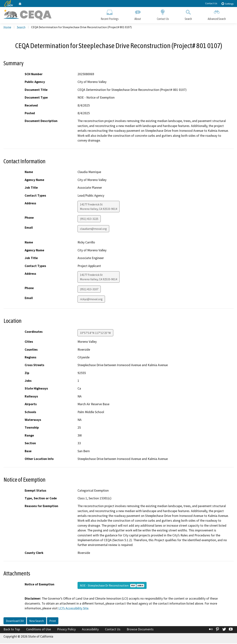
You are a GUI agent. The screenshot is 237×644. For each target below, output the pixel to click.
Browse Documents (140, 630)
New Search (37, 621)
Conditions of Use (38, 630)
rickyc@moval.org (91, 300)
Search (188, 14)
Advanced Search (217, 14)
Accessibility (90, 630)
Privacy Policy (66, 630)
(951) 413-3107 (89, 290)
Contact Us (211, 3)
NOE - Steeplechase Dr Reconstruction (112, 586)
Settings (227, 4)
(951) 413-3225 (89, 219)
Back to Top (12, 630)
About (138, 14)
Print (53, 621)
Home (7, 28)
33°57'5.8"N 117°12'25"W (95, 334)
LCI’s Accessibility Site (73, 609)
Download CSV (15, 621)
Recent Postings (110, 14)
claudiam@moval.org (93, 229)
